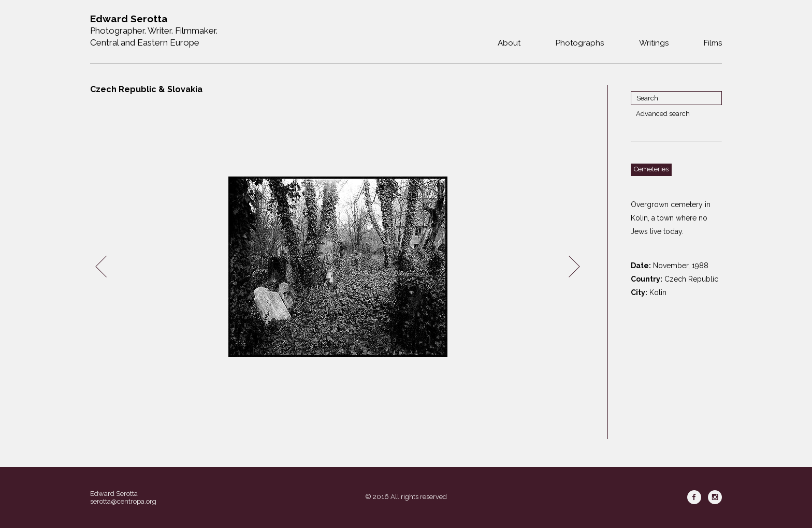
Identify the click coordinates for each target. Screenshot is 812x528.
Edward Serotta (114, 494)
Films (713, 43)
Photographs (580, 43)
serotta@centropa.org (123, 501)
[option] (338, 267)
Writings (654, 43)
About (509, 43)
